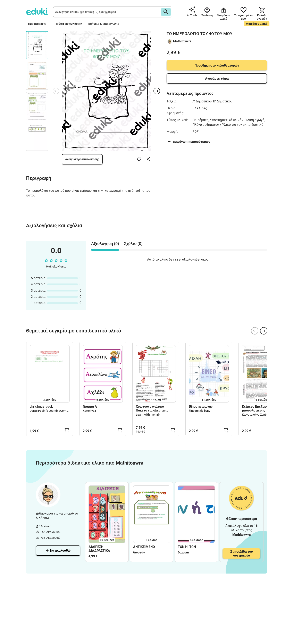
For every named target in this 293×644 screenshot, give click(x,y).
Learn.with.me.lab (148, 415)
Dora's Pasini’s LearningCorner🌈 (51, 411)
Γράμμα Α (90, 406)
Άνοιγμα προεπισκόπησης (82, 159)
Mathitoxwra (182, 41)
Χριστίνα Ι (89, 411)
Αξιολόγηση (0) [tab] (105, 244)
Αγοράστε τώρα (217, 79)
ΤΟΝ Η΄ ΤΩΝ (187, 547)
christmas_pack (41, 406)
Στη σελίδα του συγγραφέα (242, 553)
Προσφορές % (37, 24)
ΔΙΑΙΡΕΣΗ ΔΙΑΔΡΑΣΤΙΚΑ (99, 549)
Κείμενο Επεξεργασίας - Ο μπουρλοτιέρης (262, 408)
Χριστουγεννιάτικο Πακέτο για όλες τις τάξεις (151, 408)
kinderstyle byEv (200, 411)
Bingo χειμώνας (201, 406)
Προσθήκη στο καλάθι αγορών (217, 65)
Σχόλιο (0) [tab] (133, 244)
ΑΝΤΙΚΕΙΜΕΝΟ (144, 547)
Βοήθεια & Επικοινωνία (104, 24)
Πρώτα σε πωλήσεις (68, 24)
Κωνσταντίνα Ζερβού (256, 415)
